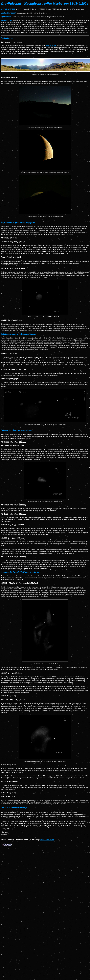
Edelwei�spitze (51, 46)
